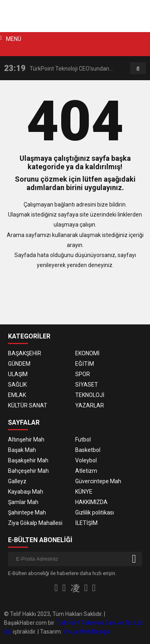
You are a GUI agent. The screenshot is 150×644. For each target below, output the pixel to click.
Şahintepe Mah (27, 512)
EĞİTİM (85, 364)
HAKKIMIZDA (91, 502)
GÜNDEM (19, 364)
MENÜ (14, 39)
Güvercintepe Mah (98, 481)
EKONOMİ (87, 353)
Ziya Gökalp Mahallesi (35, 523)
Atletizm (86, 471)
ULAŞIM (18, 374)
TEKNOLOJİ (90, 395)
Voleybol (86, 460)
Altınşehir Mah (26, 439)
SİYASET (87, 385)
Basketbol (88, 450)
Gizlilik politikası (95, 512)
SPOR (83, 374)
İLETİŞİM (86, 523)
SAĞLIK (17, 385)
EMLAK (17, 395)
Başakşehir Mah (28, 460)
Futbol (83, 439)
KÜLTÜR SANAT (28, 405)
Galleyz (17, 481)
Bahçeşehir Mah (28, 471)
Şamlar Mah (23, 502)
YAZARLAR (90, 405)
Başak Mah (22, 450)
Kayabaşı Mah (26, 492)
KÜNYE (84, 492)
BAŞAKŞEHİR (25, 353)
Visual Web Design (86, 632)
